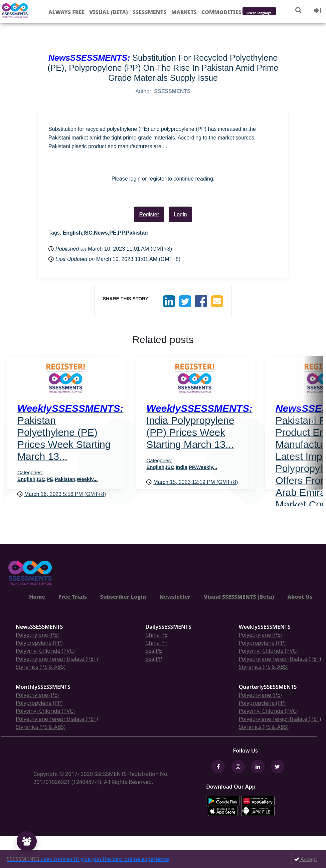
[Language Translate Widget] (268, 13)
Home (37, 597)
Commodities (221, 12)
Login (180, 214)
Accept (306, 859)
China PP (156, 643)
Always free (66, 12)
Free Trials (73, 597)
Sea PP (154, 659)
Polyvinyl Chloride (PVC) (45, 651)
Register (149, 214)
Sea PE (154, 651)
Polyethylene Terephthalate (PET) (57, 659)
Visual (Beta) (108, 12)
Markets (184, 12)
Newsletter (175, 597)
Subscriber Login (123, 597)
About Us (300, 597)
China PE (156, 635)
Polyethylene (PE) (37, 635)
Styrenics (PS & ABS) (41, 667)
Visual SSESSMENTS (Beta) (239, 597)
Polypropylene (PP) (39, 643)
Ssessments (150, 12)
